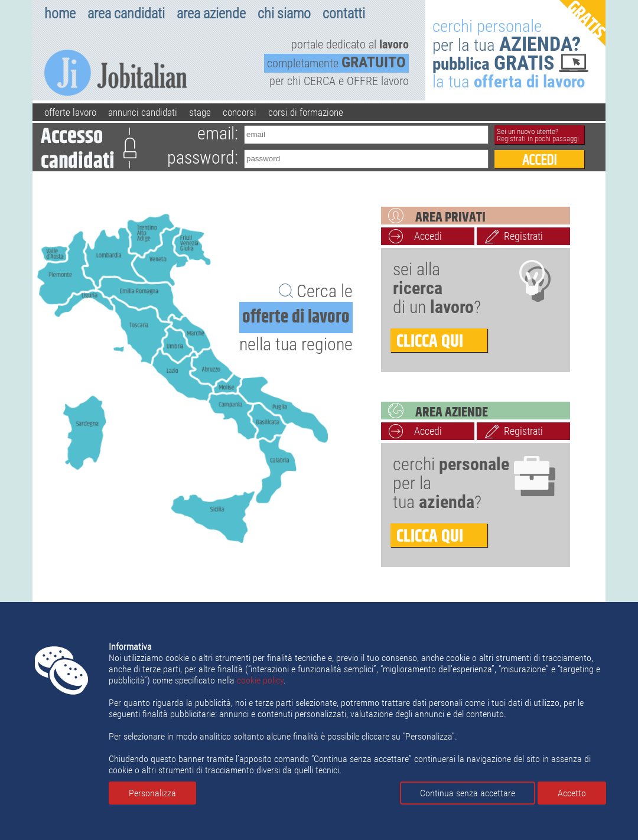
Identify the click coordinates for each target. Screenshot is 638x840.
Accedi (428, 236)
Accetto (572, 793)
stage (200, 112)
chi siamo (284, 14)
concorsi (240, 112)
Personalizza (152, 793)
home (60, 14)
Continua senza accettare (468, 793)
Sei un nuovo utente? (538, 135)
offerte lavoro (70, 112)
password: (203, 157)
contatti (344, 14)
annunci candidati (143, 112)
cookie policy (260, 680)
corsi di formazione (306, 112)
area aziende (211, 14)
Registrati (523, 236)
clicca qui (430, 340)
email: (218, 133)
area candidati (126, 14)
